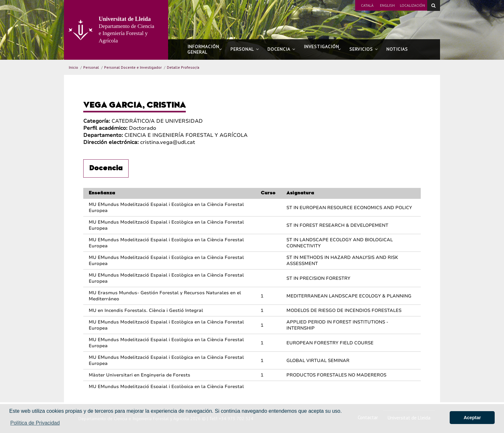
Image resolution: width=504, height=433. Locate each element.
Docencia (281, 49)
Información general (205, 49)
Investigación (322, 49)
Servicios (364, 49)
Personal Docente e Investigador (133, 67)
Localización (412, 5)
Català (367, 5)
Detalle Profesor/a (183, 67)
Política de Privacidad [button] (35, 423)
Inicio (73, 67)
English (387, 5)
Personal (245, 49)
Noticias (397, 49)
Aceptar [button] (472, 418)
